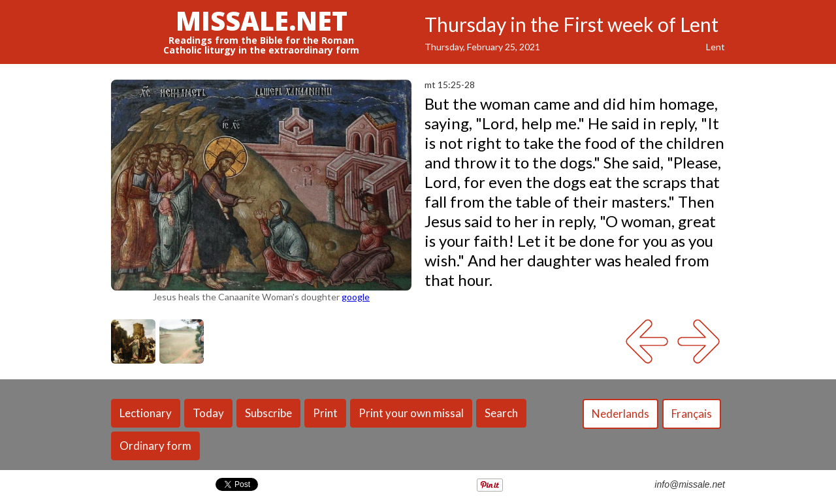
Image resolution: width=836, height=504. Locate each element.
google (356, 297)
